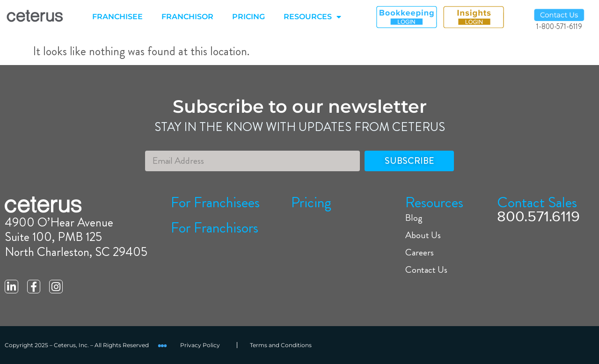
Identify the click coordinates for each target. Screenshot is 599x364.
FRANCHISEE (117, 17)
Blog (414, 218)
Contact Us (426, 270)
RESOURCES (312, 17)
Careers (420, 253)
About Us (423, 235)
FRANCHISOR (187, 17)
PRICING (248, 17)
